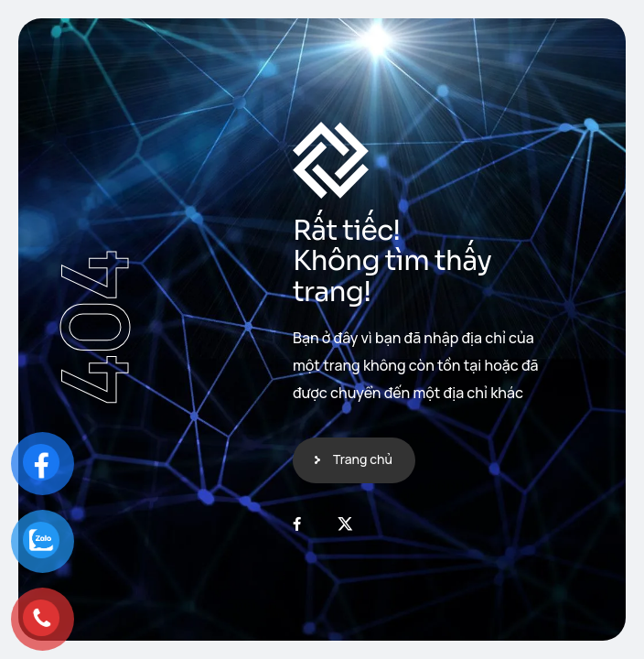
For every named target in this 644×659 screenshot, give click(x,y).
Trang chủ (363, 459)
